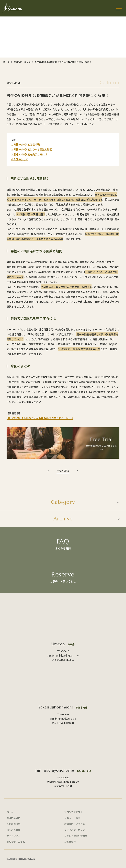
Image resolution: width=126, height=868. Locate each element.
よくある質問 (13, 830)
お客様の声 (70, 842)
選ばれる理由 (13, 818)
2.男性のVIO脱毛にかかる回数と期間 (32, 149)
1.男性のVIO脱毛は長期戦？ (27, 144)
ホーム (6, 62)
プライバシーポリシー (76, 830)
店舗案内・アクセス (75, 824)
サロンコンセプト (74, 812)
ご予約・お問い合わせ (76, 836)
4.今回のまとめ (20, 159)
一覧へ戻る (63, 471)
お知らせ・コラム (22, 62)
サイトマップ (13, 836)
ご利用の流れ (13, 824)
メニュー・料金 (72, 818)
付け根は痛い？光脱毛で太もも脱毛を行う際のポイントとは (40, 418)
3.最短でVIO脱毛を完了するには (29, 154)
